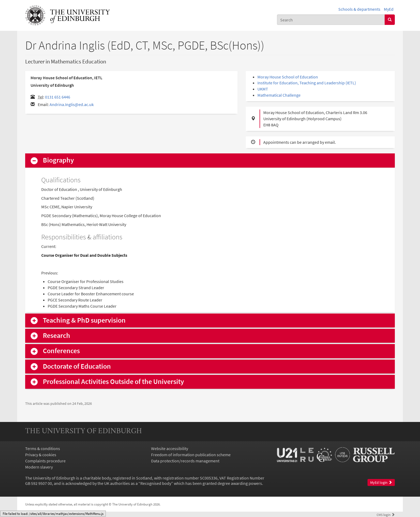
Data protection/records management (185, 461)
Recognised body (156, 483)
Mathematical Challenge (279, 95)
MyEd (389, 9)
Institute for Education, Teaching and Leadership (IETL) (307, 83)
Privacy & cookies (41, 455)
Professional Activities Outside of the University (113, 382)
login (386, 515)
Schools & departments (359, 9)
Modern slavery (39, 467)
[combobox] (331, 20)
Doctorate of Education (77, 366)
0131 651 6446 (58, 97)
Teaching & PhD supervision (84, 320)
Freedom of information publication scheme (191, 455)
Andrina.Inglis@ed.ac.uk (72, 104)
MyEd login (381, 483)
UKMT (263, 89)
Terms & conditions (43, 448)
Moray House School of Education (288, 77)
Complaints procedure (45, 461)
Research (57, 336)
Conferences (61, 351)
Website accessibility (170, 448)
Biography (58, 160)
